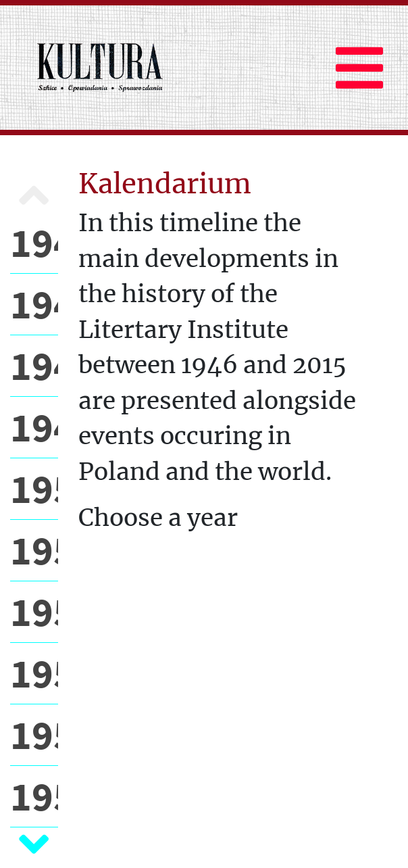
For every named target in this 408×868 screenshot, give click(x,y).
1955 (34, 796)
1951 (34, 550)
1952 (34, 611)
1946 (34, 242)
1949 (34, 427)
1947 (34, 304)
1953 (34, 673)
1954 (34, 734)
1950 (34, 488)
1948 (34, 365)
